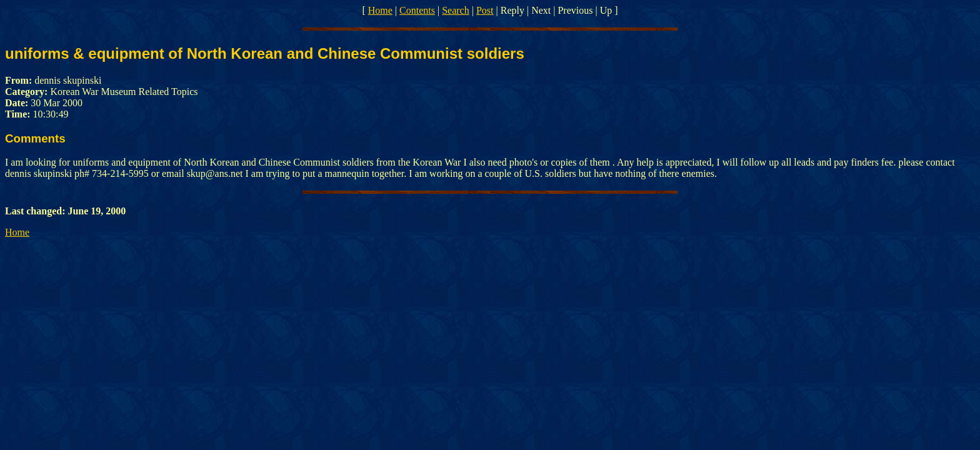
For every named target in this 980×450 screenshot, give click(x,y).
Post (485, 10)
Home (380, 10)
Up (606, 10)
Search (456, 10)
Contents (417, 10)
